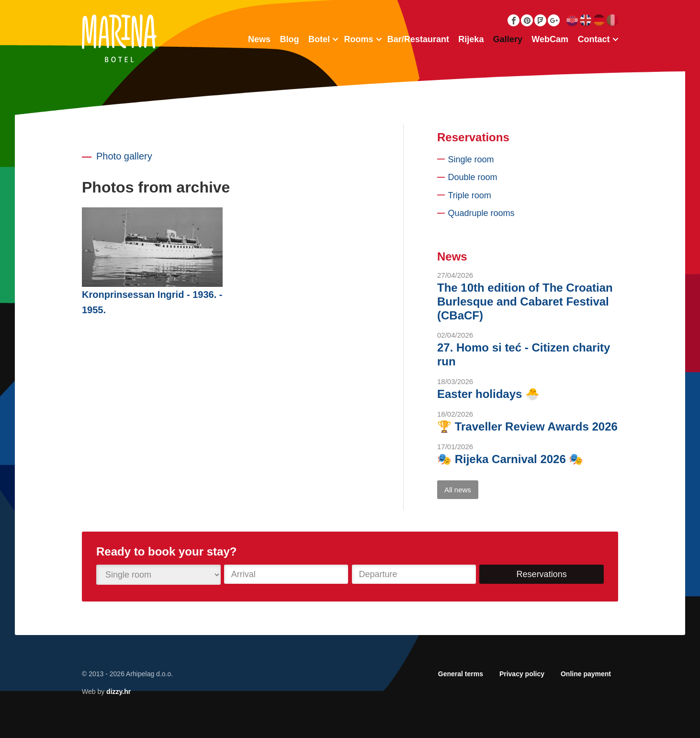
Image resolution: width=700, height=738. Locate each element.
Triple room (470, 195)
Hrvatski (572, 20)
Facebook (514, 20)
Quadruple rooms (481, 213)
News (259, 39)
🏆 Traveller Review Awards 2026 (527, 426)
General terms (461, 674)
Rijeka (471, 39)
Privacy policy (522, 674)
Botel (319, 39)
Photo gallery (124, 156)
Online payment (586, 674)
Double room (473, 177)
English (585, 20)
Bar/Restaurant (418, 39)
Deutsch (599, 20)
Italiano (612, 20)
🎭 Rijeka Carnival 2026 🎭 (510, 459)
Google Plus (554, 20)
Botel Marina (119, 38)
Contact (594, 39)
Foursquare (540, 20)
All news (458, 490)
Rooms (358, 39)
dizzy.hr (119, 692)
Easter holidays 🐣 (488, 394)
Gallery (508, 39)
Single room (471, 159)
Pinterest (527, 20)
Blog (289, 39)
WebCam (550, 39)
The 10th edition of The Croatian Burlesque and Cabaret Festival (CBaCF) (525, 301)
